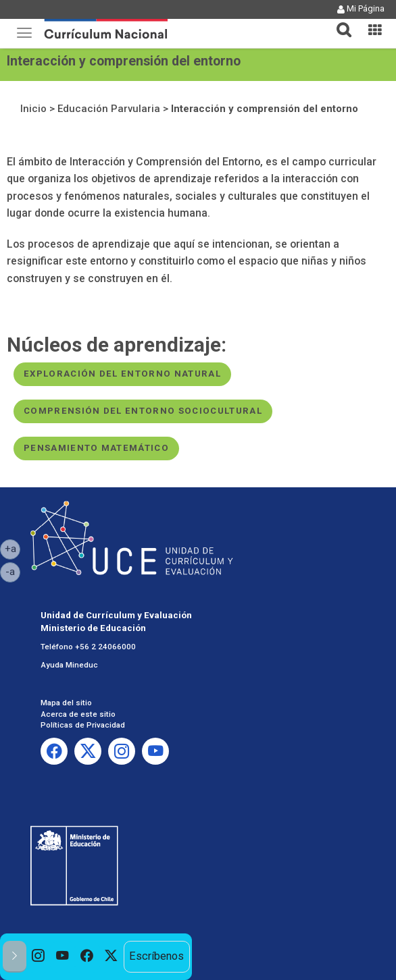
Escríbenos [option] (156, 956)
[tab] (339, 22)
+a (13, 548)
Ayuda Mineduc (69, 665)
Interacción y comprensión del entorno (265, 109)
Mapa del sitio (66, 703)
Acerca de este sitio (78, 714)
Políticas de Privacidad (83, 725)
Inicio (33, 109)
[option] (39, 957)
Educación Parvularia (109, 109)
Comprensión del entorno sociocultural (143, 411)
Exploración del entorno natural (122, 374)
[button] (339, 22)
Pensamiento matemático (96, 448)
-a (13, 571)
